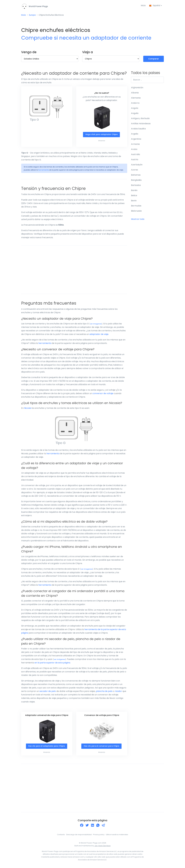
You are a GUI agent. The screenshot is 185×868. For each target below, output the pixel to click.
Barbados (136, 186)
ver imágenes (60, 660)
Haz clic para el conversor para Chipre (101, 747)
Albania (135, 93)
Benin (134, 201)
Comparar (154, 59)
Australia (135, 155)
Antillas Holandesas (141, 124)
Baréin (134, 191)
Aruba (134, 150)
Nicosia (28, 409)
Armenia (135, 145)
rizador (118, 692)
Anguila (135, 114)
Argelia (135, 134)
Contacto (61, 835)
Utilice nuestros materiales (117, 835)
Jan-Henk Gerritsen (103, 846)
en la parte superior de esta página (52, 663)
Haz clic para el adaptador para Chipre (46, 747)
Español (155, 6)
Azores (135, 170)
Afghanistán (137, 88)
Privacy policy (99, 835)
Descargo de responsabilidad (79, 835)
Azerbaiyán (137, 165)
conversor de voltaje (103, 394)
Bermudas (136, 206)
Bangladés (136, 181)
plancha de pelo (104, 692)
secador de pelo (48, 692)
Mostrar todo (138, 220)
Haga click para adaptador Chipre (101, 135)
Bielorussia (136, 211)
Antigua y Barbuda (140, 119)
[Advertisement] (74, 270)
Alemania (136, 98)
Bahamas (136, 175)
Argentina (136, 139)
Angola (135, 109)
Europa (33, 15)
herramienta (44, 171)
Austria (135, 160)
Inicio (142, 6)
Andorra (135, 103)
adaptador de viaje (99, 335)
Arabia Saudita (138, 129)
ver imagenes (96, 324)
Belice (134, 196)
